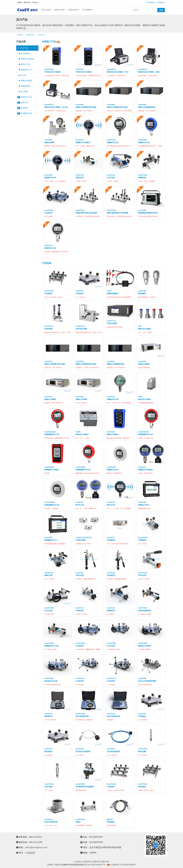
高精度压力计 (25, 70)
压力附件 (23, 92)
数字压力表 (24, 64)
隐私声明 (105, 862)
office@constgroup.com (36, 847)
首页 (21, 35)
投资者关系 (74, 10)
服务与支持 (60, 10)
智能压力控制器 (26, 59)
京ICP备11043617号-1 (97, 865)
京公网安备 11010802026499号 (121, 865)
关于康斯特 (88, 10)
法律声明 (87, 862)
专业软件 (27, 108)
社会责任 (78, 862)
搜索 (161, 10)
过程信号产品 (27, 97)
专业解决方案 (27, 113)
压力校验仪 (24, 53)
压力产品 (41, 35)
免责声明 (96, 862)
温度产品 (27, 103)
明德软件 (161, 2)
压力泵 (22, 75)
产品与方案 (46, 10)
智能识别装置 (25, 81)
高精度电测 (24, 86)
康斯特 (27, 10)
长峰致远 (150, 2)
